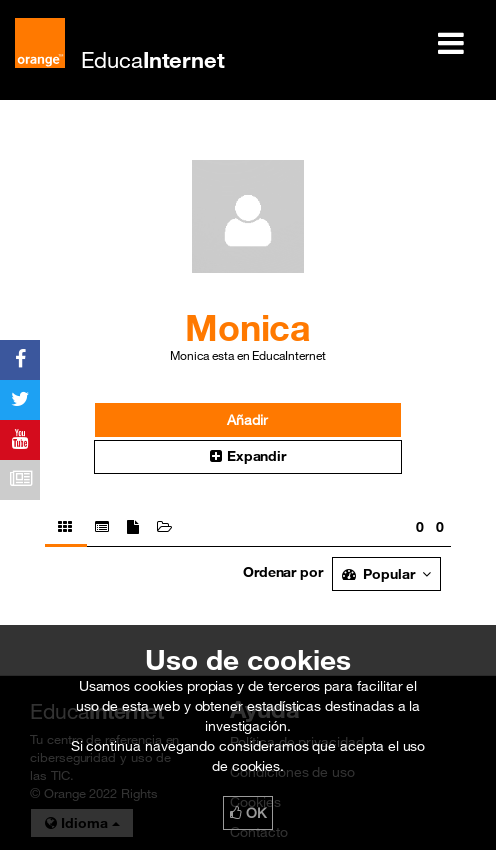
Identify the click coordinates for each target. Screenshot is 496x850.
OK (248, 813)
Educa (153, 59)
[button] (248, 457)
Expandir (248, 456)
